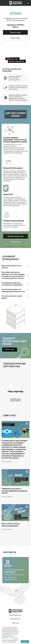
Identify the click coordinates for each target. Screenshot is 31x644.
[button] (15, 32)
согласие (14, 635)
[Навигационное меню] (28, 3)
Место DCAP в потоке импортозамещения (11, 525)
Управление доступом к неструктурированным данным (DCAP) (14, 491)
